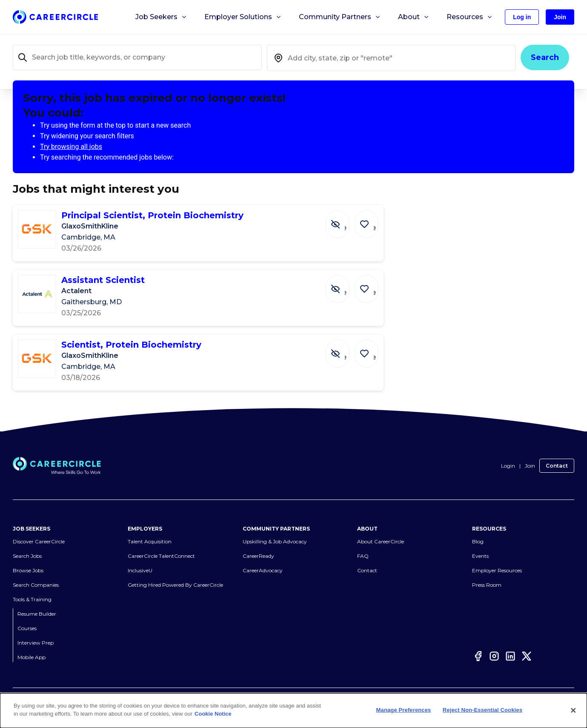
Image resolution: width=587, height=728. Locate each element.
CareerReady (258, 556)
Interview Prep (36, 643)
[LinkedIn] (510, 656)
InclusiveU (140, 570)
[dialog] (293, 711)
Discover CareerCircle (39, 541)
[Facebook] (478, 656)
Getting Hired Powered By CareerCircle (175, 585)
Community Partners (340, 17)
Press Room (487, 585)
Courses (27, 628)
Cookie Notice (213, 714)
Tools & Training (32, 599)
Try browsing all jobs (71, 147)
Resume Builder (37, 614)
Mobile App (31, 657)
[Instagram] (494, 656)
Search (545, 57)
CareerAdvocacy (263, 570)
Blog (478, 541)
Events (480, 556)
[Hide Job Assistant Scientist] (344, 285)
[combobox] (391, 58)
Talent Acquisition (150, 541)
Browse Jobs (28, 570)
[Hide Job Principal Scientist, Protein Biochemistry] (344, 220)
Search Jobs (27, 556)
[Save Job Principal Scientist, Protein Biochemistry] (369, 220)
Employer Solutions (243, 17)
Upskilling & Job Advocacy (275, 541)
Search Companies (36, 585)
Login (508, 466)
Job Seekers (161, 17)
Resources (470, 17)
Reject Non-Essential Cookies (482, 710)
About (414, 17)
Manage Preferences (404, 710)
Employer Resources (497, 570)
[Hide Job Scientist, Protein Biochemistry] (344, 349)
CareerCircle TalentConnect (161, 556)
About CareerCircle (381, 541)
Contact (557, 466)
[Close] (573, 711)
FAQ (363, 556)
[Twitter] (527, 656)
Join (530, 466)
